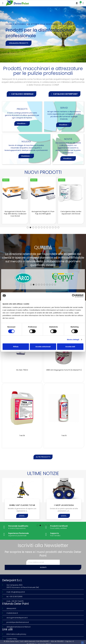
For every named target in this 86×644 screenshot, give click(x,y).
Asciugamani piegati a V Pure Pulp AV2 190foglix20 (43, 213)
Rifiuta (16, 347)
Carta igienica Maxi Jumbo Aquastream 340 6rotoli (71, 213)
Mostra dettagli (73, 339)
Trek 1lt (64, 437)
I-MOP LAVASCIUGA (64, 507)
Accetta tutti (70, 347)
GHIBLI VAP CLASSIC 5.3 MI (22, 507)
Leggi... (22, 518)
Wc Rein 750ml (22, 370)
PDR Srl (48, 641)
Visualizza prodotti (19, 43)
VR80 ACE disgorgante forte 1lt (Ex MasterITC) (64, 370)
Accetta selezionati (43, 347)
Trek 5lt (22, 437)
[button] (22, 94)
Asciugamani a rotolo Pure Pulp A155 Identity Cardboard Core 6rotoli (15, 214)
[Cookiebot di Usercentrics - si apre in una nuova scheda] (74, 296)
